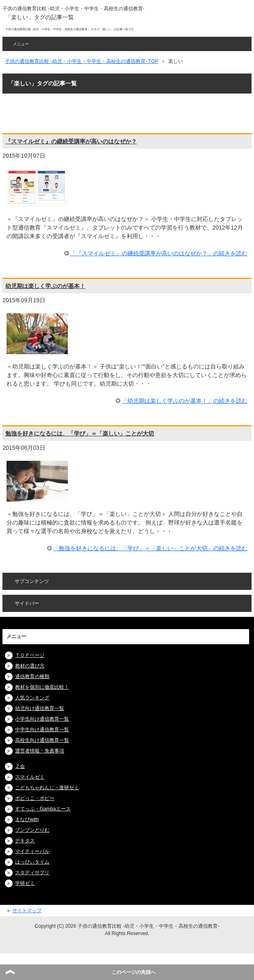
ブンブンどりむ (32, 830)
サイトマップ (27, 911)
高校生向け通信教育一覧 (42, 740)
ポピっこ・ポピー (35, 798)
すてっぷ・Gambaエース (43, 809)
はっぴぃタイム (32, 862)
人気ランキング (32, 698)
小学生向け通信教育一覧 (42, 719)
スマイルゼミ (30, 777)
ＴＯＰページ (30, 655)
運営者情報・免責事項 (40, 751)
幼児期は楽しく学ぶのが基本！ (45, 286)
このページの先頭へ (134, 972)
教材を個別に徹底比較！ (42, 687)
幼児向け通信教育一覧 (40, 708)
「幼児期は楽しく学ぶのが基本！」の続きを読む (185, 401)
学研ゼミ (25, 883)
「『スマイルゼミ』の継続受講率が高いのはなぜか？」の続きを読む (159, 253)
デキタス (25, 841)
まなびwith (27, 819)
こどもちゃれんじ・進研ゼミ (47, 788)
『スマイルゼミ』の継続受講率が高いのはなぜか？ (71, 141)
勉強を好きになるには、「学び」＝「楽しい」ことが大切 (80, 433)
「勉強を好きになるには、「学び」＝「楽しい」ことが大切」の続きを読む (150, 548)
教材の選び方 (30, 666)
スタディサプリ (32, 873)
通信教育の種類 (32, 676)
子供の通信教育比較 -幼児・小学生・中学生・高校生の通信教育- (73, 9)
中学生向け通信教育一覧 (42, 730)
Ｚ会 (20, 766)
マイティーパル (32, 851)
